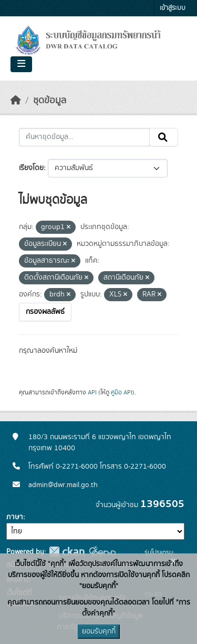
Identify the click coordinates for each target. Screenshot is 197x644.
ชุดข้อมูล (50, 101)
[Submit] (164, 137)
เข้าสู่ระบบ (173, 8)
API (92, 392)
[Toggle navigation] (21, 64)
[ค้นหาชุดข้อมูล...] (84, 137)
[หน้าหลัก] (16, 101)
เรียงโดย (31, 168)
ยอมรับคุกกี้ (99, 631)
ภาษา (15, 517)
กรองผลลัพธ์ (45, 312)
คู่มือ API (122, 392)
